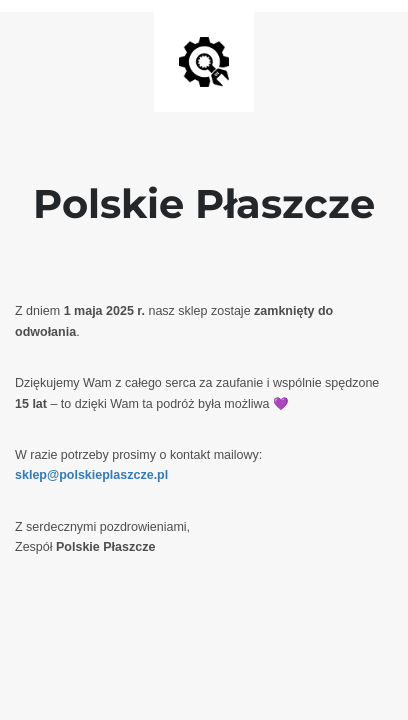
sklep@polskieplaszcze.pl (91, 475)
